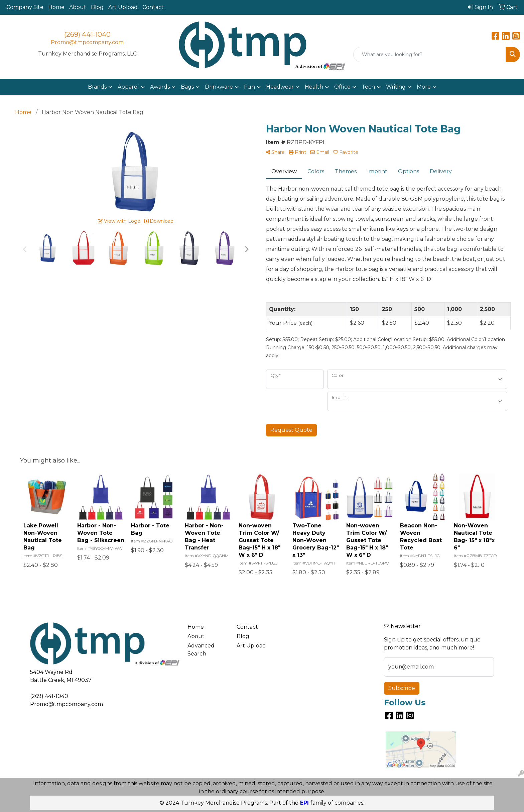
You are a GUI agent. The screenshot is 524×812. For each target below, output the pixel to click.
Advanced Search (201, 650)
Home (56, 7)
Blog (97, 7)
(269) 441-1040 (87, 34)
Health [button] (314, 87)
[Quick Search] (430, 55)
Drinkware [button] (219, 87)
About (78, 7)
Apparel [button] (128, 87)
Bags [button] (187, 87)
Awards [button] (160, 87)
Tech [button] (368, 87)
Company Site (25, 7)
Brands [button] (97, 87)
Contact (153, 7)
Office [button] (342, 87)
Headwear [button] (280, 87)
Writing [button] (396, 87)
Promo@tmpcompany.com (87, 42)
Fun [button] (249, 87)
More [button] (424, 87)
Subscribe (402, 688)
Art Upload (123, 7)
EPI (304, 803)
